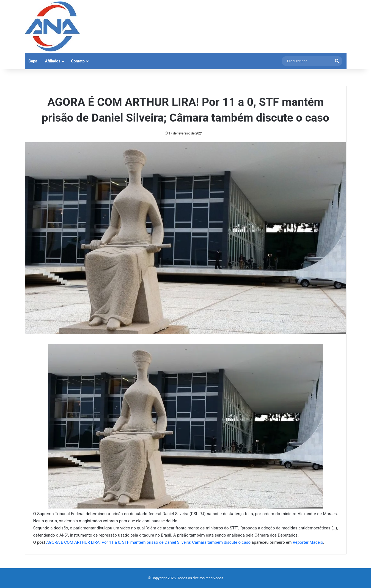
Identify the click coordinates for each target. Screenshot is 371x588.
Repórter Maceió (308, 542)
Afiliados (53, 61)
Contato (78, 61)
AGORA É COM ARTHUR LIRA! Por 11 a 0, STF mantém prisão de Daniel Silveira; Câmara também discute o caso (148, 542)
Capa (33, 61)
